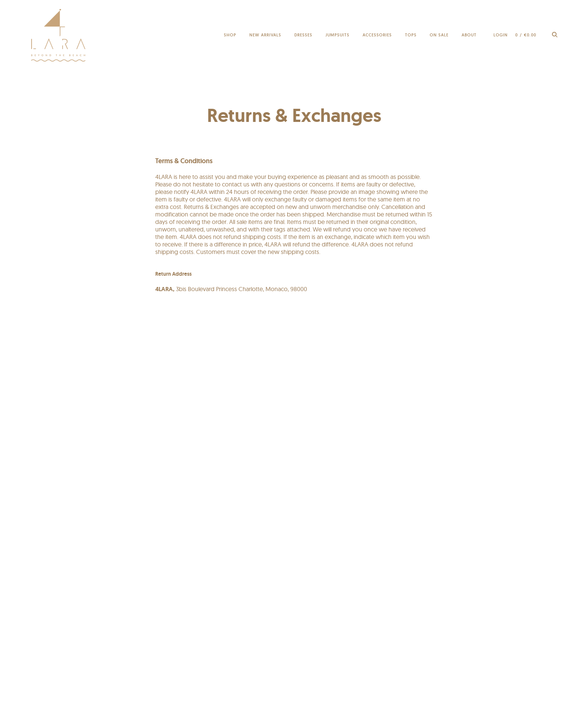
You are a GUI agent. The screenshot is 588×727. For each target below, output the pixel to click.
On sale (439, 35)
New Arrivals (265, 35)
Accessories (377, 35)
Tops (411, 35)
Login (501, 35)
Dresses (303, 35)
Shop (230, 35)
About (469, 35)
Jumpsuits (337, 35)
